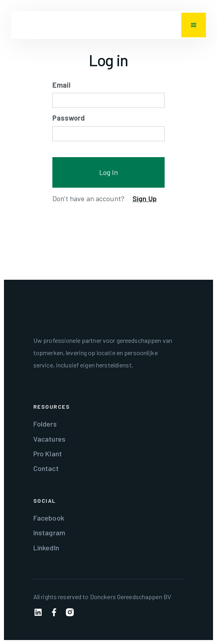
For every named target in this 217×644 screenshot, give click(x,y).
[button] (194, 25)
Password (69, 118)
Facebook (49, 518)
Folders (45, 424)
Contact (46, 468)
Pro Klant (48, 454)
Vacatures (49, 439)
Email (61, 85)
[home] (19, 25)
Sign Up (145, 198)
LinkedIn (46, 548)
